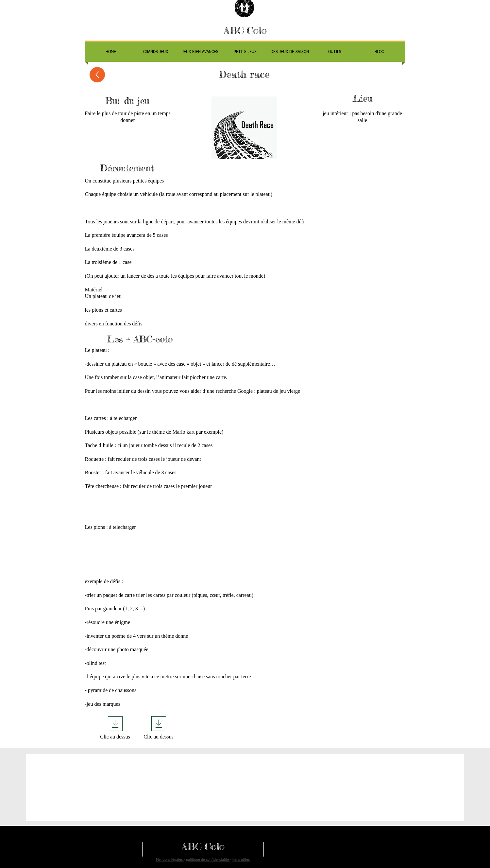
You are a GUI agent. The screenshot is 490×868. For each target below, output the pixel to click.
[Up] (97, 75)
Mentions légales (170, 860)
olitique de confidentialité (209, 860)
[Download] (115, 724)
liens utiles (241, 860)
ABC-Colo (245, 30)
